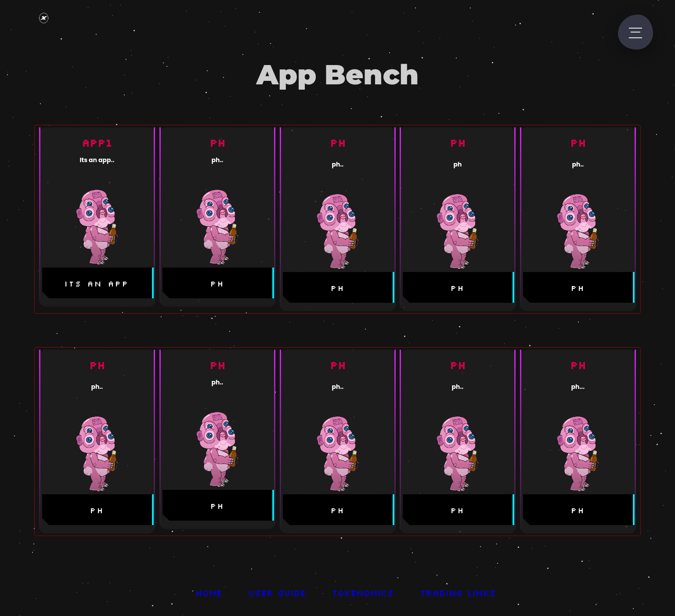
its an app (97, 283)
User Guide (277, 593)
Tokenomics (363, 593)
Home (209, 593)
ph (217, 283)
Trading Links (459, 593)
